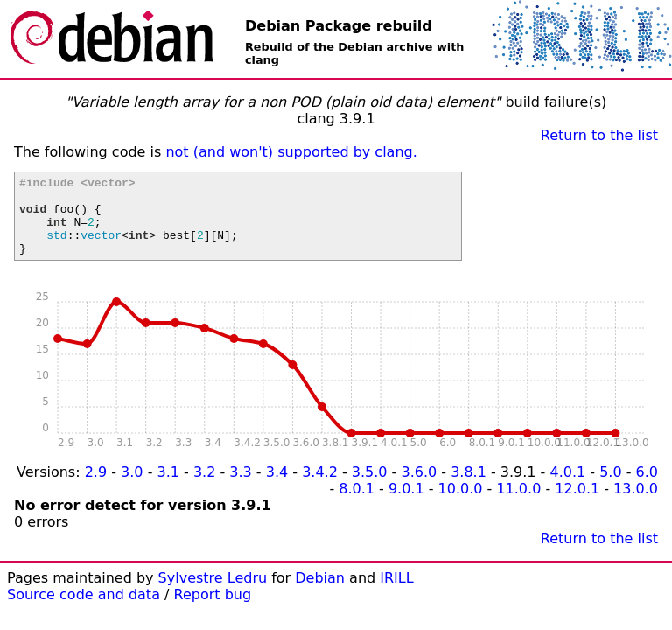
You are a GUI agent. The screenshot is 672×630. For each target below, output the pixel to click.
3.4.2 (320, 488)
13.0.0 (636, 504)
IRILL (396, 594)
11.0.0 (518, 504)
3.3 (240, 488)
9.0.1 (406, 504)
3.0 (132, 488)
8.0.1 (357, 504)
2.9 (96, 488)
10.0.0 (461, 504)
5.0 (610, 488)
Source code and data (84, 610)
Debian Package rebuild (339, 26)
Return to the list (599, 135)
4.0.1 (567, 488)
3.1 (168, 488)
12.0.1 (577, 504)
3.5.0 (370, 488)
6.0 (647, 488)
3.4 (277, 488)
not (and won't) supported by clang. (291, 152)
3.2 (204, 488)
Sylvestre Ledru (213, 594)
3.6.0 (419, 488)
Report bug (213, 610)
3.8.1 (469, 488)
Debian (320, 594)
